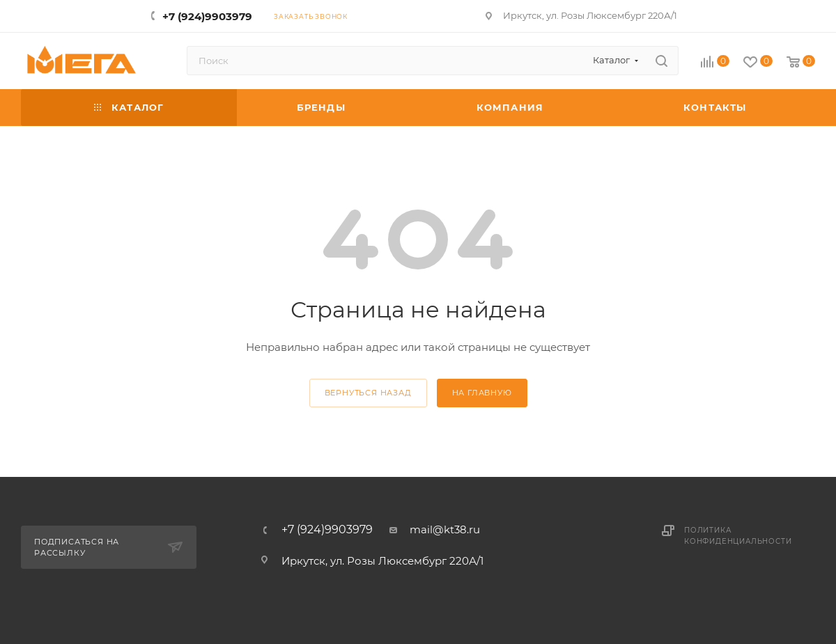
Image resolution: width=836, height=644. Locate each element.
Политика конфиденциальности (738, 536)
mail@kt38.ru (445, 529)
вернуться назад (368, 393)
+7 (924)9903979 (207, 16)
